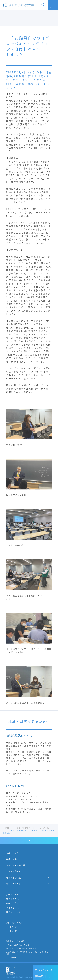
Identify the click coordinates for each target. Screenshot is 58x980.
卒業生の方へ (12, 908)
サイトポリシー (12, 927)
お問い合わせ (12, 958)
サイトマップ (12, 931)
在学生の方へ (12, 899)
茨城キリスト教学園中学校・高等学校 (21, 948)
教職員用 (10, 941)
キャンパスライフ (14, 884)
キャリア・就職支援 (16, 865)
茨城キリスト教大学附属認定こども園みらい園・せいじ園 (27, 953)
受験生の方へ (12, 895)
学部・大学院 (12, 859)
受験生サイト (41, 976)
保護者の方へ (12, 903)
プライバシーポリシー (15, 923)
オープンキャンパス (44, 970)
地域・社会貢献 (14, 877)
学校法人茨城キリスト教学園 (18, 945)
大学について (12, 853)
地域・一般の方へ (15, 912)
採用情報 (20, 941)
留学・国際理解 (14, 871)
